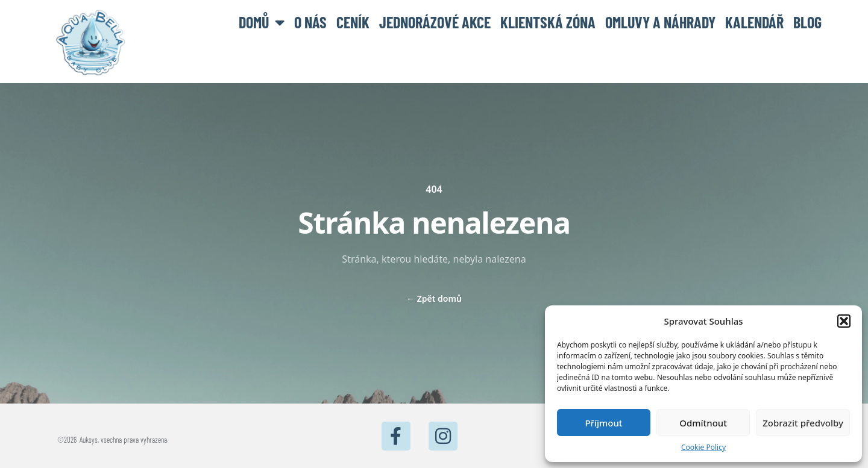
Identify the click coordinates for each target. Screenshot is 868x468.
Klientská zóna (548, 22)
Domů (262, 22)
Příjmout (603, 423)
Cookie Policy (703, 447)
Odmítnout (703, 423)
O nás (310, 22)
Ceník (353, 22)
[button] (844, 321)
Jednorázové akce (435, 22)
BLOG (807, 22)
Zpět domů (434, 298)
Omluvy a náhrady (660, 22)
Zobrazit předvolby (803, 423)
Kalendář (754, 22)
